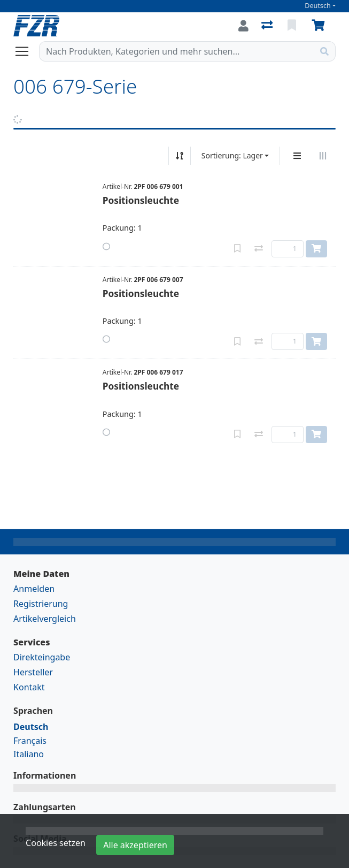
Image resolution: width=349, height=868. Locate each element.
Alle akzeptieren (135, 845)
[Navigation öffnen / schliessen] (26, 51)
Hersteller (33, 672)
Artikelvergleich (45, 619)
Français (30, 741)
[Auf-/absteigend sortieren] (180, 156)
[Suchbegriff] (177, 51)
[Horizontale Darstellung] (323, 156)
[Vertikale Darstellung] (297, 156)
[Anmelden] (243, 26)
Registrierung (41, 604)
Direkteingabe (42, 657)
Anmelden (34, 589)
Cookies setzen (56, 843)
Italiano (29, 754)
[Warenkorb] (320, 26)
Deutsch (318, 6)
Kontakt (29, 687)
